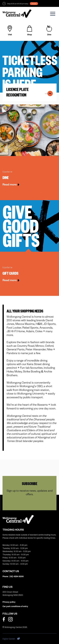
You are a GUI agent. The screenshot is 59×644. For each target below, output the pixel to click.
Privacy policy (9, 602)
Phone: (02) (13, 576)
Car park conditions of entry (15, 606)
